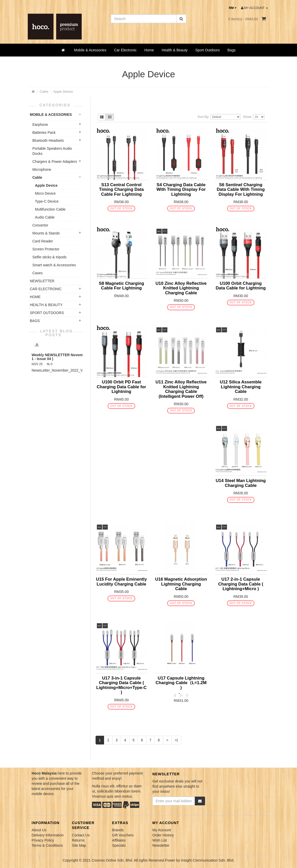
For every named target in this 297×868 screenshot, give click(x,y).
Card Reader (43, 241)
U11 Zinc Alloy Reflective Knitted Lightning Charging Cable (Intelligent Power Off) (181, 389)
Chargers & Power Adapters (55, 162)
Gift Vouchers (123, 835)
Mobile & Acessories (90, 50)
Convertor (40, 225)
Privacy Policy (43, 840)
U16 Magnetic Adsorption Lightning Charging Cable (181, 584)
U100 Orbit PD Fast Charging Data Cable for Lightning (122, 387)
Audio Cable (45, 217)
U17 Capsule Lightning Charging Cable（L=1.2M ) (181, 683)
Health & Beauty (175, 50)
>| (176, 740)
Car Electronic (125, 50)
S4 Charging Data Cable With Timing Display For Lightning (181, 190)
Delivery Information (48, 835)
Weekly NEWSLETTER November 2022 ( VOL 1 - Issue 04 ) (70, 357)
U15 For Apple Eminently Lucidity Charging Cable (122, 582)
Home (149, 50)
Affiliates (119, 840)
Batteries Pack (44, 133)
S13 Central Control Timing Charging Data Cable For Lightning (122, 190)
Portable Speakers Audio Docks (52, 151)
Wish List (160, 840)
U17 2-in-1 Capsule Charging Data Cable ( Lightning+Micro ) (241, 584)
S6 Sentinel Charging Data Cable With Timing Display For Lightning (241, 190)
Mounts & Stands (46, 233)
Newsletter (161, 845)
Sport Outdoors (207, 50)
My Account (162, 830)
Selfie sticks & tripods (49, 257)
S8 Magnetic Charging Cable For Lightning (121, 286)
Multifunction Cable (50, 209)
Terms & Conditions (47, 845)
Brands (118, 830)
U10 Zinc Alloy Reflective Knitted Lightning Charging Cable (181, 288)
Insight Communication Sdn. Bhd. (208, 860)
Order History (163, 835)
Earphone (40, 125)
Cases (38, 273)
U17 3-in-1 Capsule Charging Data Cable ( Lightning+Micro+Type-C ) (121, 685)
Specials (119, 845)
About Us (39, 830)
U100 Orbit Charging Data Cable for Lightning (241, 286)
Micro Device (45, 193)
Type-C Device (47, 201)
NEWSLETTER (42, 281)
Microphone (42, 169)
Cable (44, 92)
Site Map (79, 845)
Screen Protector (46, 249)
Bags (231, 50)
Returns (78, 840)
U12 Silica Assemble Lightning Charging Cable (241, 387)
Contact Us (81, 835)
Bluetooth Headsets (48, 140)
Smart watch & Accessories (54, 265)
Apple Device (63, 92)
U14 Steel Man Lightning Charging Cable (241, 483)
